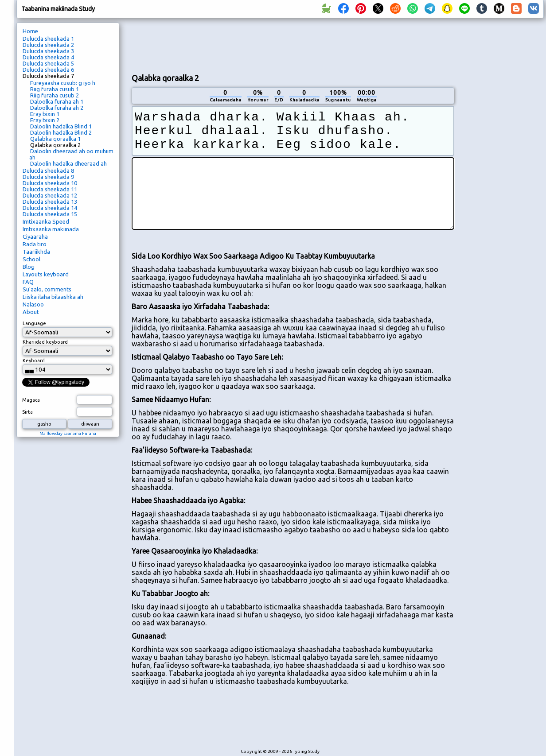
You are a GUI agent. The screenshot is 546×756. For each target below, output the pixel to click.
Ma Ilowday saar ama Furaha (68, 433)
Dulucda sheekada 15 (50, 214)
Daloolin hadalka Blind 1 (61, 126)
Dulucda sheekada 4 (48, 57)
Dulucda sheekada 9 (48, 177)
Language (34, 323)
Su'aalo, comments (47, 289)
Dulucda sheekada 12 (50, 195)
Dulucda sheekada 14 (50, 208)
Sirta (27, 412)
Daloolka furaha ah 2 (57, 108)
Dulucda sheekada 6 (48, 70)
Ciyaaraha (35, 236)
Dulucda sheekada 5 (48, 63)
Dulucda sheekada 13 (50, 202)
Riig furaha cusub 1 (55, 89)
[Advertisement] (502, 171)
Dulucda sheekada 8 (48, 171)
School (31, 259)
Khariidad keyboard (45, 342)
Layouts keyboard (46, 274)
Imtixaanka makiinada (51, 229)
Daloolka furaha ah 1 (57, 101)
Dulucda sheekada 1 (48, 39)
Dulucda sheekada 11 (50, 189)
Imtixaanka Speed (46, 221)
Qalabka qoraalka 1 (55, 139)
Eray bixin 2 (45, 120)
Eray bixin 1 (45, 114)
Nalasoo (33, 304)
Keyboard (34, 361)
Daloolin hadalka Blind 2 (61, 132)
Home (30, 31)
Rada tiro (35, 244)
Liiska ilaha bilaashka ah (53, 297)
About (31, 312)
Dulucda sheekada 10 (50, 183)
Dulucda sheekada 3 (48, 51)
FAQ (28, 282)
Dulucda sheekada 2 (48, 45)
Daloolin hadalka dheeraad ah (68, 163)
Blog (29, 267)
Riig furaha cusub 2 (55, 95)
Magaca (31, 400)
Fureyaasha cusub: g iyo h (63, 83)
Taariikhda (36, 252)
